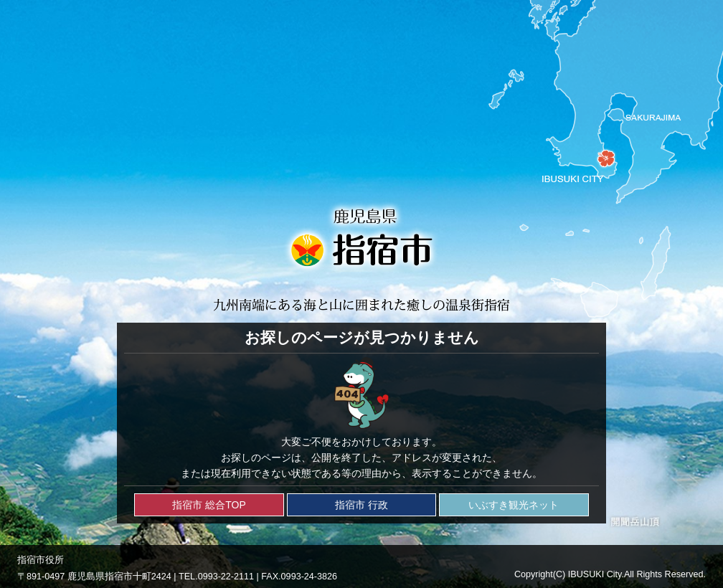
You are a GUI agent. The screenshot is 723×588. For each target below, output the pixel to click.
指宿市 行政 (361, 505)
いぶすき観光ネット (514, 505)
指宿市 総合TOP (209, 505)
